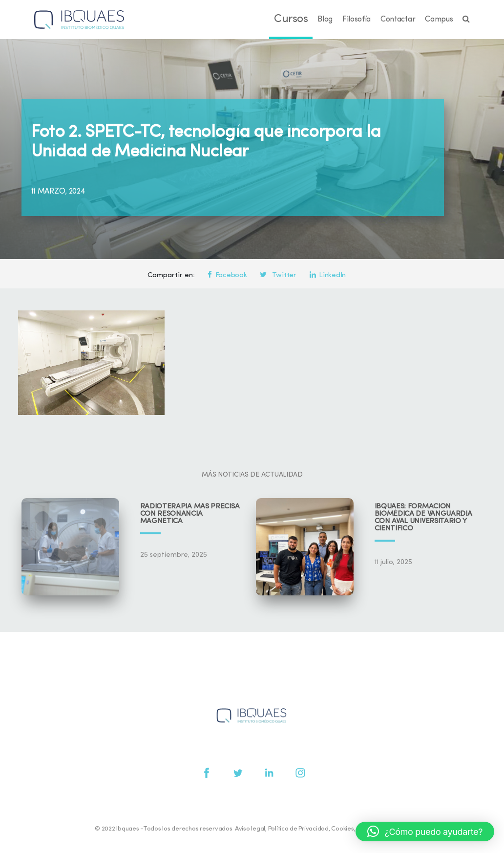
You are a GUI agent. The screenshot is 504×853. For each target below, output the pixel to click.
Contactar (398, 20)
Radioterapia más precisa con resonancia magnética (190, 514)
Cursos (291, 19)
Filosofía (357, 20)
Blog (325, 20)
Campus (439, 20)
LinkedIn (328, 275)
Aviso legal (250, 829)
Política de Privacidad (298, 829)
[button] (425, 831)
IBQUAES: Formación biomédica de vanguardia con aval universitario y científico (423, 518)
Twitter (278, 275)
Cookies (342, 829)
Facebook (227, 275)
